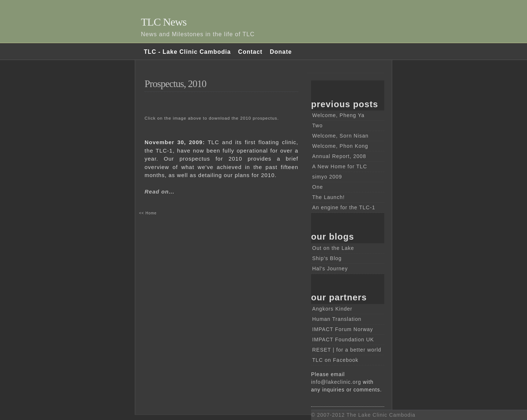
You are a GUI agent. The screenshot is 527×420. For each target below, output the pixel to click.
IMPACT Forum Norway (343, 329)
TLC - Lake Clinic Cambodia (187, 52)
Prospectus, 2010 (175, 84)
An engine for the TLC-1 (344, 207)
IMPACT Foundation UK (343, 340)
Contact (251, 52)
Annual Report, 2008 (339, 156)
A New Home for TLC (340, 166)
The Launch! (328, 197)
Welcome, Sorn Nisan (340, 136)
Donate (281, 52)
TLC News (164, 22)
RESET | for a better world (347, 350)
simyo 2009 (327, 177)
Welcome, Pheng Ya (338, 115)
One (317, 187)
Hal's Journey (330, 269)
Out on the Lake (333, 248)
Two (317, 125)
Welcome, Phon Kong (340, 146)
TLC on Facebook (335, 360)
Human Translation (337, 319)
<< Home (148, 213)
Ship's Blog (327, 258)
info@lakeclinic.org (336, 382)
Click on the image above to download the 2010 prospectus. (212, 118)
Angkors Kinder (332, 309)
